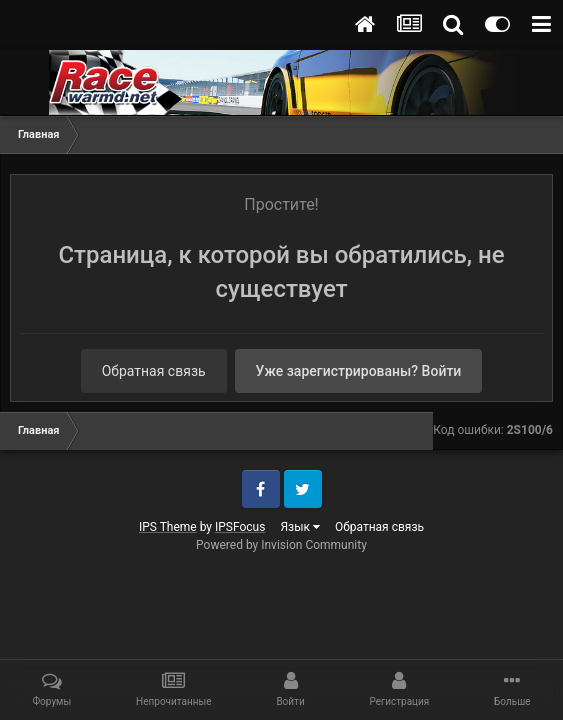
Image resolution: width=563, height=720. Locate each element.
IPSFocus (240, 527)
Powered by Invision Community (281, 545)
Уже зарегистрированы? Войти (359, 371)
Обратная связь (154, 371)
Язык (300, 527)
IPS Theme (168, 527)
